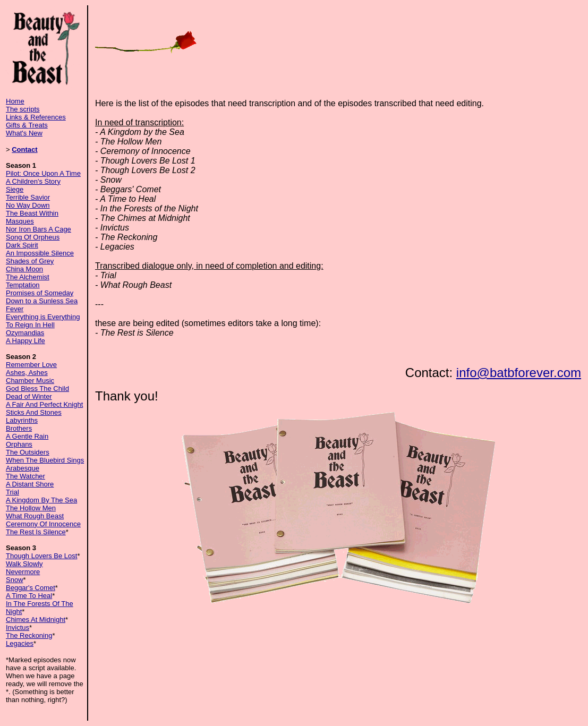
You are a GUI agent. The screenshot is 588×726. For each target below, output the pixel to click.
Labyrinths (22, 420)
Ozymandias (25, 333)
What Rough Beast (35, 516)
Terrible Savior (28, 197)
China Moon (24, 269)
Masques (20, 221)
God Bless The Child (37, 388)
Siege (15, 189)
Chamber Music (30, 381)
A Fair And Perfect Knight (44, 404)
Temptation (23, 285)
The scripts (23, 109)
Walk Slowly (24, 564)
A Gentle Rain (27, 436)
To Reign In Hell (30, 325)
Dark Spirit (22, 245)
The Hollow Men (31, 508)
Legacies (20, 643)
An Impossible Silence (40, 253)
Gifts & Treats (27, 125)
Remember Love (31, 365)
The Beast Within (32, 213)
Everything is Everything (43, 317)
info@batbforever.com (519, 373)
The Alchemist (28, 277)
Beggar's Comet (31, 588)
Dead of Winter (29, 396)
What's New (24, 133)
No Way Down (28, 205)
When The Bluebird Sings (45, 460)
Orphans (19, 444)
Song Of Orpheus (33, 237)
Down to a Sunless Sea (42, 301)
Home (15, 101)
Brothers (19, 428)
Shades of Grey (30, 261)
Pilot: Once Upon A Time (43, 173)
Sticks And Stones (34, 412)
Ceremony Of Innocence (43, 524)
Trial (12, 492)
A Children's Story (33, 181)
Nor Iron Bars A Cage (39, 229)
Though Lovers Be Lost (41, 556)
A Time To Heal (29, 596)
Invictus (18, 627)
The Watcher (25, 476)
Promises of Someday (40, 293)
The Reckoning (29, 635)
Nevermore (23, 572)
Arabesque (23, 468)
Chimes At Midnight (36, 620)
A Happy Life (25, 341)
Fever (15, 309)
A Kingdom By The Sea (41, 500)
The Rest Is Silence (36, 532)
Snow (15, 580)
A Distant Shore (30, 484)
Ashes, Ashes (27, 373)
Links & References (36, 117)
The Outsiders (28, 452)
